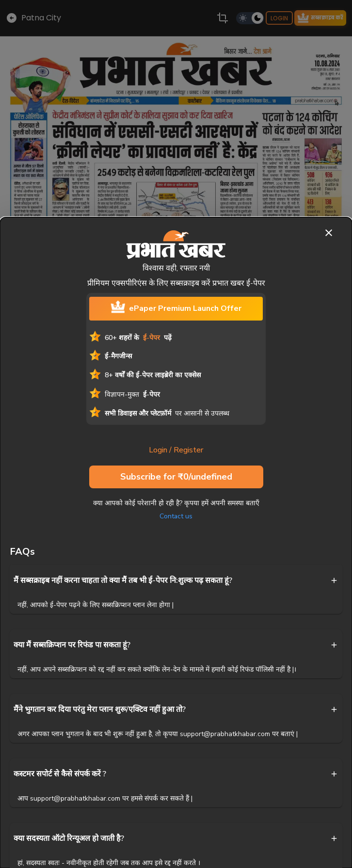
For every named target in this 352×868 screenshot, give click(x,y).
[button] (176, 580)
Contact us (176, 516)
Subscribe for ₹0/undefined (176, 477)
